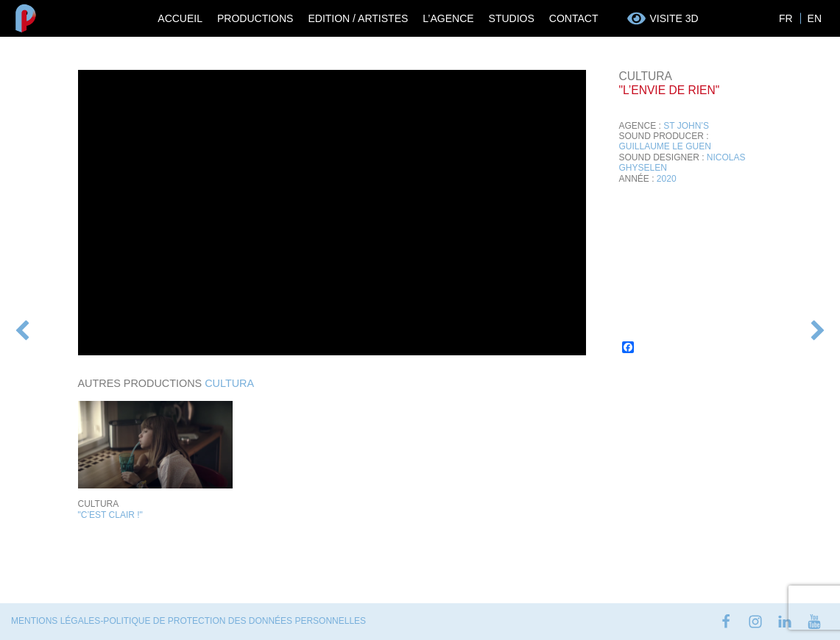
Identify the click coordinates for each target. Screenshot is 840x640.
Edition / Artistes (358, 18)
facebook (726, 622)
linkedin (785, 622)
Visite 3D (674, 18)
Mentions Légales (56, 621)
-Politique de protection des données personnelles (233, 621)
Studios (512, 18)
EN (815, 18)
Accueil (180, 18)
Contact (574, 18)
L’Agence (448, 18)
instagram (755, 622)
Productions (255, 18)
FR (786, 18)
